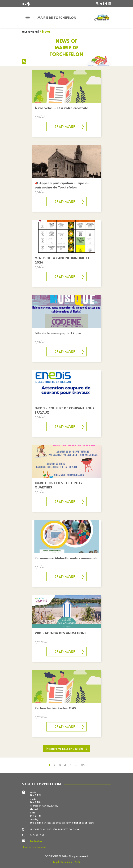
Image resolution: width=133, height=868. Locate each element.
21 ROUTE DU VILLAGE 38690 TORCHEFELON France (55, 829)
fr (97, 4)
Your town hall (30, 32)
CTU (78, 862)
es (110, 4)
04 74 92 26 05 (37, 835)
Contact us (36, 841)
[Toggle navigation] (28, 18)
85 (83, 765)
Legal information (63, 862)
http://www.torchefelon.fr (34, 847)
